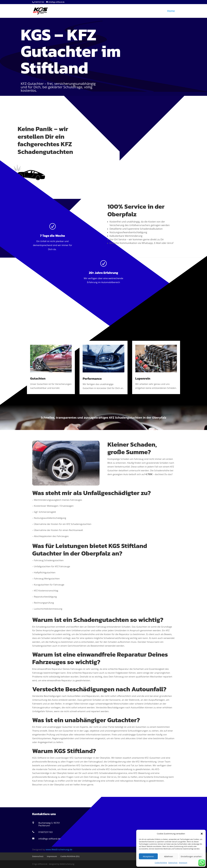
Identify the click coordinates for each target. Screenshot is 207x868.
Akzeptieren (148, 856)
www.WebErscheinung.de (59, 849)
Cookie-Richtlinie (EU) (70, 856)
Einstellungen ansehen (191, 856)
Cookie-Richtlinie (161, 863)
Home (171, 11)
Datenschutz (173, 863)
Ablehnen (169, 856)
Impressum (183, 863)
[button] (202, 834)
